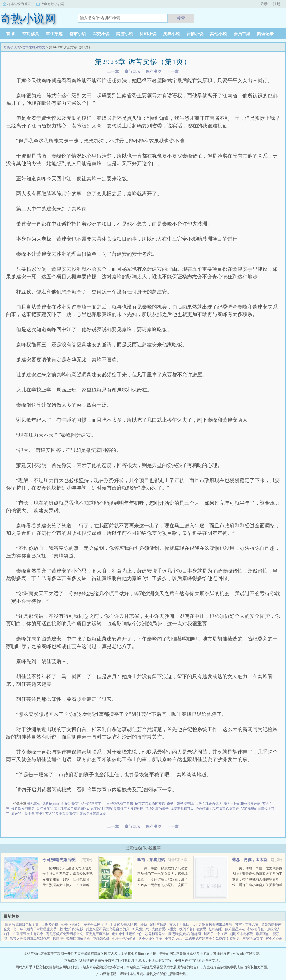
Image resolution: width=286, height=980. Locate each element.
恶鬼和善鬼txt (155, 934)
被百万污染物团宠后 (150, 804)
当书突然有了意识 (120, 804)
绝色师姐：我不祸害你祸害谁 (217, 809)
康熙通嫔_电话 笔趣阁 (184, 934)
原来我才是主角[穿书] (27, 814)
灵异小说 (171, 34)
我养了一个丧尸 (215, 934)
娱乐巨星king (235, 929)
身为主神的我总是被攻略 (242, 804)
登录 (264, 4)
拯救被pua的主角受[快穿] (61, 804)
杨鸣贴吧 (216, 929)
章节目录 (132, 71)
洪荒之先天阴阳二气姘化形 (30, 939)
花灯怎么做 (101, 939)
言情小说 (195, 34)
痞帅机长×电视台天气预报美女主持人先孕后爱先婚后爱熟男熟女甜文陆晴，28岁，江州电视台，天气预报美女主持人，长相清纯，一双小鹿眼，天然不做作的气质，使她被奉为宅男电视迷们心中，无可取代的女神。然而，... (68, 885)
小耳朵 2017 (174, 939)
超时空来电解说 (242, 934)
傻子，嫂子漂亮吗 (180, 804)
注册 (277, 4)
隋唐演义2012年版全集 (22, 924)
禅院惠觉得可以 (182, 809)
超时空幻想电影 (71, 929)
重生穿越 (54, 34)
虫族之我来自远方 (209, 804)
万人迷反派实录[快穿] (61, 814)
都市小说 (78, 34)
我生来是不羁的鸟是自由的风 (108, 929)
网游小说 (125, 34)
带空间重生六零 (247, 924)
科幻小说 (148, 34)
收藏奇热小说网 (53, 4)
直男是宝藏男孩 (97, 934)
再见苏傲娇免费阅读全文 (65, 934)
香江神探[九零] (47, 809)
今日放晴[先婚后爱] (59, 860)
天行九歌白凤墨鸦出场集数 (212, 924)
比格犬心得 (50, 924)
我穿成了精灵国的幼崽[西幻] (82, 809)
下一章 (173, 71)
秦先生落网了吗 (96, 924)
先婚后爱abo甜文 (164, 929)
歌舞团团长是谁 (78, 939)
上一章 (113, 71)
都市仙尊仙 (256, 929)
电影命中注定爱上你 (127, 934)
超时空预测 (158, 924)
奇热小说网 (12, 47)
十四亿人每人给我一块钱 (128, 924)
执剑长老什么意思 (193, 929)
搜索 (181, 18)
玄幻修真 (31, 34)
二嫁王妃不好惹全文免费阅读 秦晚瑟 (212, 939)
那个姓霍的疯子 (157, 809)
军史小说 (101, 34)
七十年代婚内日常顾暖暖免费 (35, 929)
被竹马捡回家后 (23, 809)
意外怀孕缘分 (71, 924)
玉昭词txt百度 (253, 939)
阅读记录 (265, 34)
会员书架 (242, 34)
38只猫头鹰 (140, 929)
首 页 (11, 34)
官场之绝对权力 (34, 47)
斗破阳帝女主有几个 (28, 934)
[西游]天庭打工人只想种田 (124, 809)
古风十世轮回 (179, 924)
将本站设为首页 (19, 4)
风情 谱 (58, 939)
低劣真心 (34, 804)
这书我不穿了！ (93, 804)
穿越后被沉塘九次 (93, 814)
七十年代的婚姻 (124, 939)
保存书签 (154, 71)
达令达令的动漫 (150, 939)
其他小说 (218, 34)
